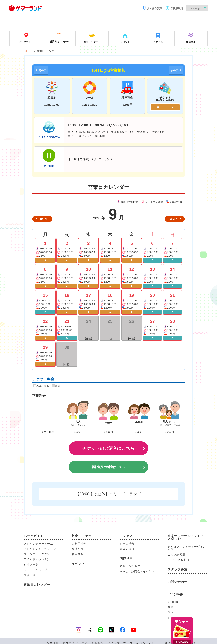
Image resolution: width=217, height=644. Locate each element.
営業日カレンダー (37, 585)
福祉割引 (78, 549)
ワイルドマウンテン (37, 559)
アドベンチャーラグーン (40, 549)
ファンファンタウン (37, 554)
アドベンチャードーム (38, 544)
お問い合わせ (178, 582)
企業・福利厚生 (130, 566)
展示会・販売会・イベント (137, 571)
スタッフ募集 (178, 569)
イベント (78, 564)
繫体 (171, 607)
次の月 (174, 219)
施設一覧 (30, 575)
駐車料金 (78, 554)
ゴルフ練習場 (176, 555)
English (173, 602)
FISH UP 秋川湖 (179, 560)
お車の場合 (127, 544)
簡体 (171, 612)
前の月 (43, 219)
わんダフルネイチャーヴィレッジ (187, 548)
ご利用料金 (79, 544)
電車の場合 (127, 549)
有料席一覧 (31, 565)
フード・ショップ (35, 570)
